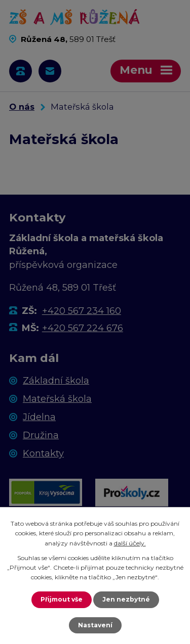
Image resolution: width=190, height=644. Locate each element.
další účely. (130, 543)
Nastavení (95, 625)
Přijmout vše (62, 599)
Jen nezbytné (126, 599)
